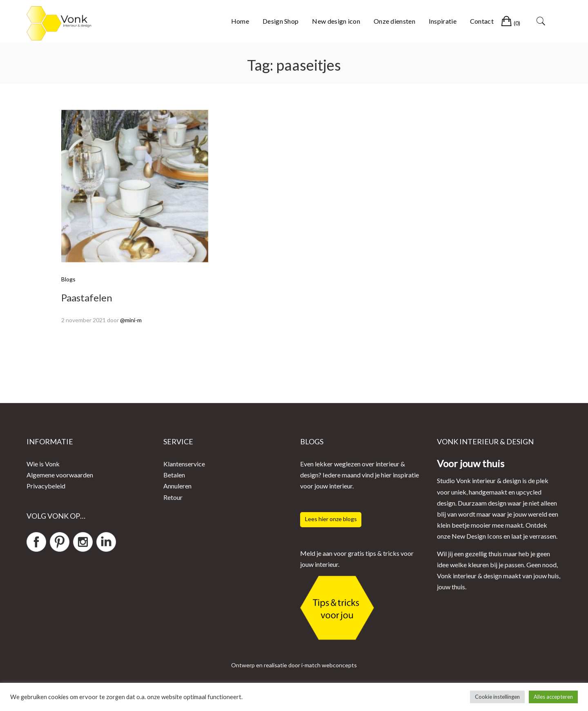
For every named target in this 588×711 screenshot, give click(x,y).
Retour (173, 497)
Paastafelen (87, 298)
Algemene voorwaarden (60, 475)
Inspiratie (443, 21)
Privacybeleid (46, 486)
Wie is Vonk (43, 464)
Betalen (174, 475)
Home (240, 21)
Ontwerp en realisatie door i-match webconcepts (294, 665)
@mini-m (131, 320)
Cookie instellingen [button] (497, 697)
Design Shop (281, 21)
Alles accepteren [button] (553, 697)
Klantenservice (184, 464)
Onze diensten (394, 21)
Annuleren (177, 486)
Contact (482, 21)
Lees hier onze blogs (331, 519)
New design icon (336, 21)
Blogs (68, 279)
